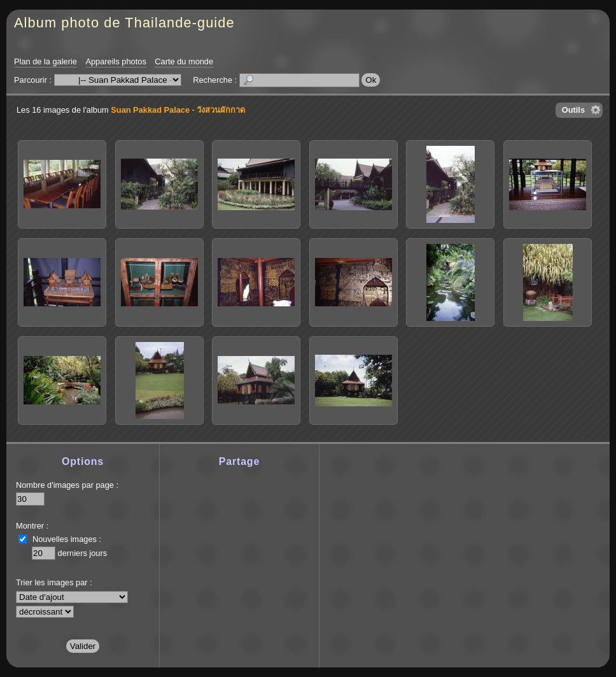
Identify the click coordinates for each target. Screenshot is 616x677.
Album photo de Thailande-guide (124, 23)
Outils (573, 110)
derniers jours (83, 553)
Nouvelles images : (67, 539)
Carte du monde (184, 61)
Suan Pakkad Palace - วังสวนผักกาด (178, 110)
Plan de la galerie (45, 61)
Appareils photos (115, 61)
